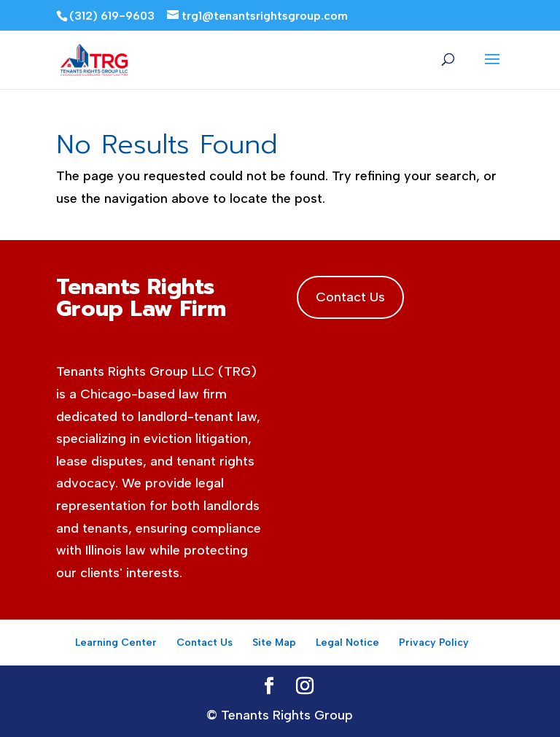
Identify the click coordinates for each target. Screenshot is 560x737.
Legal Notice (347, 643)
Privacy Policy (434, 643)
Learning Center (116, 643)
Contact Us (350, 297)
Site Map (274, 643)
